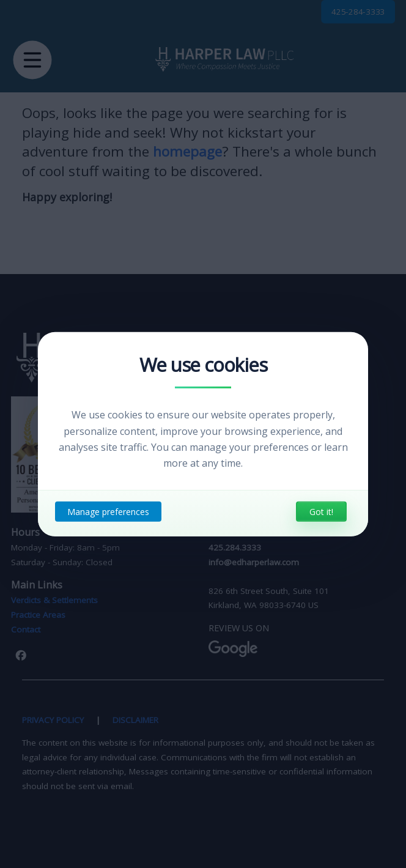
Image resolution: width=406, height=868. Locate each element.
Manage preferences (108, 512)
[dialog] (203, 434)
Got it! (321, 512)
